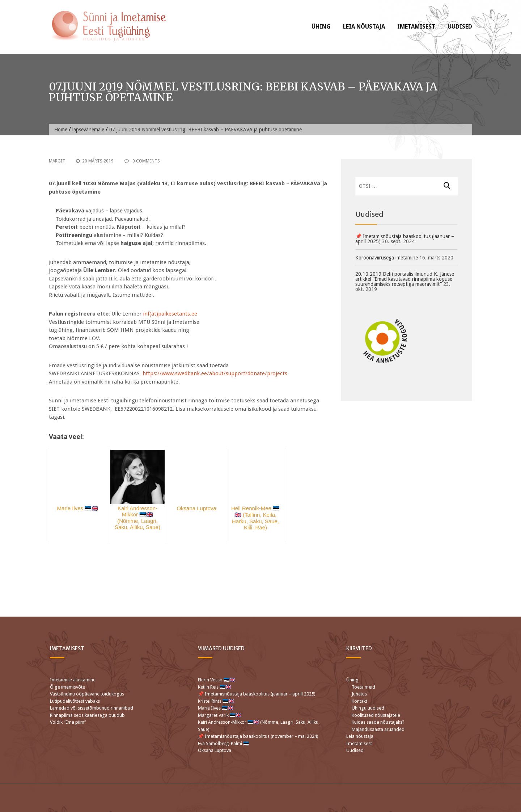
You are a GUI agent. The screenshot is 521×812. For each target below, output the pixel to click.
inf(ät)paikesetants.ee (170, 314)
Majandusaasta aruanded (378, 729)
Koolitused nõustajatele (376, 715)
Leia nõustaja (364, 27)
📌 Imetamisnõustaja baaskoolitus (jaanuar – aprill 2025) (405, 239)
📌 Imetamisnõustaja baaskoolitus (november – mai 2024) (258, 736)
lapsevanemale (88, 130)
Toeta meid (363, 687)
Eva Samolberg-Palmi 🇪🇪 (223, 743)
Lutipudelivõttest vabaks (75, 701)
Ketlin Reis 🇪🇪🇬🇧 (215, 687)
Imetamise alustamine (73, 680)
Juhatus (359, 694)
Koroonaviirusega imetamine (387, 258)
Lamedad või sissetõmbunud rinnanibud (92, 708)
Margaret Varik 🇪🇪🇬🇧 (220, 715)
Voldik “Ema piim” (68, 722)
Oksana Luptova (215, 750)
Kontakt (359, 701)
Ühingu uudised (368, 708)
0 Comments (142, 161)
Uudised (460, 27)
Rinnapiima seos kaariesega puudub (87, 715)
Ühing (321, 27)
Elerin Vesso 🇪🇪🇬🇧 (217, 680)
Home (61, 130)
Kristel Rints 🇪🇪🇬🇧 (216, 701)
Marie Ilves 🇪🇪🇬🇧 (216, 708)
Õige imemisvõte (67, 687)
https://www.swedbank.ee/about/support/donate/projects (215, 373)
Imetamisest (416, 27)
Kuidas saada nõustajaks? (378, 722)
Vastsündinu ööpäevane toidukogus (87, 694)
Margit (57, 161)
